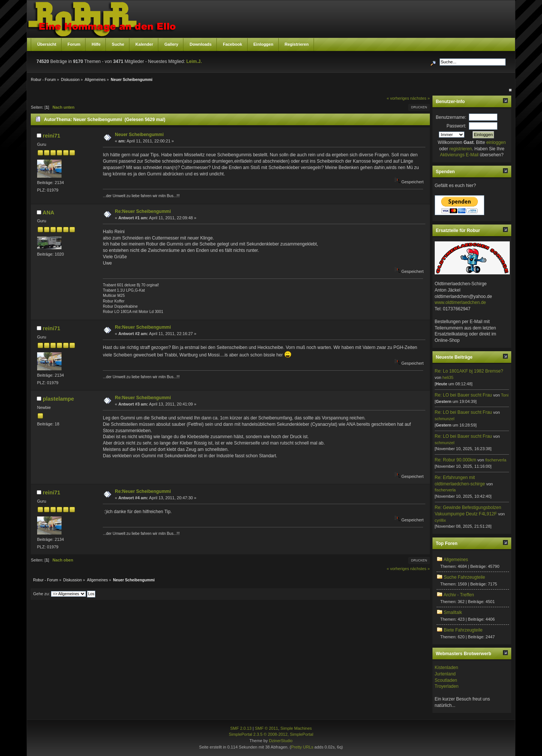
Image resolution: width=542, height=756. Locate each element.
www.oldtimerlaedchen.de (460, 302)
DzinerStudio (281, 741)
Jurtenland (445, 674)
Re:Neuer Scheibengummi (143, 211)
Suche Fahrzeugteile (464, 577)
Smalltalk (453, 612)
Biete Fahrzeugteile (463, 630)
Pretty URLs (302, 747)
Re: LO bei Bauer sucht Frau (463, 395)
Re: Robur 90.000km (456, 460)
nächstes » (420, 98)
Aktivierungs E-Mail (459, 155)
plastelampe (58, 399)
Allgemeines (456, 560)
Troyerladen (447, 686)
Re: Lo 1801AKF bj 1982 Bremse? (469, 371)
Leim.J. (194, 61)
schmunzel (445, 419)
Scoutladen (446, 680)
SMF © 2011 (267, 728)
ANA (49, 213)
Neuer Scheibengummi (139, 135)
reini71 (51, 136)
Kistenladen (447, 668)
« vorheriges (398, 98)
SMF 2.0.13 (241, 728)
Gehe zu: (41, 594)
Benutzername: (451, 117)
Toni (504, 395)
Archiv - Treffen (459, 595)
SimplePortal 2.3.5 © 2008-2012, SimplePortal (271, 734)
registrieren (461, 149)
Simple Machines (296, 728)
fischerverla (496, 460)
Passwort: (456, 126)
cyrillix (440, 520)
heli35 (448, 377)
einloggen (496, 142)
